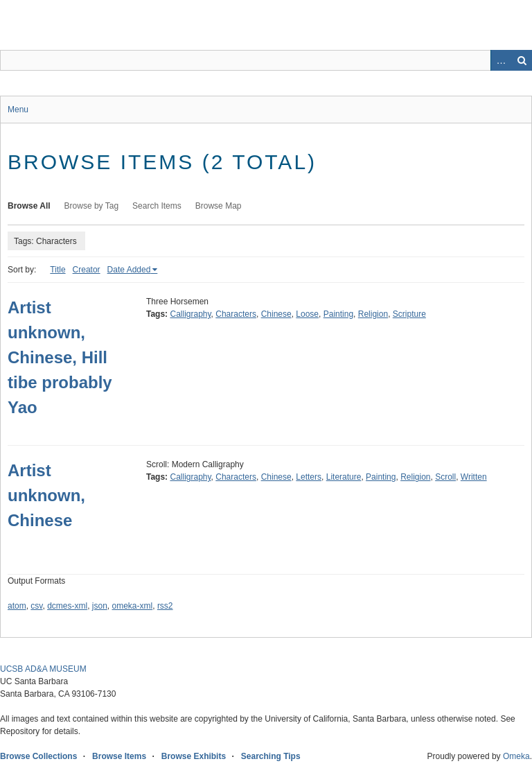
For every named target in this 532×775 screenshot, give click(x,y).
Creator (87, 270)
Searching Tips (271, 756)
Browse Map (219, 206)
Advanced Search (501, 60)
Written (474, 477)
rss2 (165, 606)
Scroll (445, 477)
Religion (373, 314)
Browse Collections (38, 756)
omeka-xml (133, 606)
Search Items (157, 206)
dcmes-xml (67, 606)
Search (522, 60)
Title (57, 270)
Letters (309, 477)
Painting (338, 314)
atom (17, 606)
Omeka (516, 756)
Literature (344, 477)
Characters (236, 314)
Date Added (129, 270)
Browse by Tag (92, 206)
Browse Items (119, 756)
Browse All (29, 206)
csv (36, 606)
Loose (307, 314)
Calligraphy (190, 314)
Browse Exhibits (194, 756)
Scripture (409, 314)
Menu (18, 110)
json (100, 606)
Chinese (276, 314)
